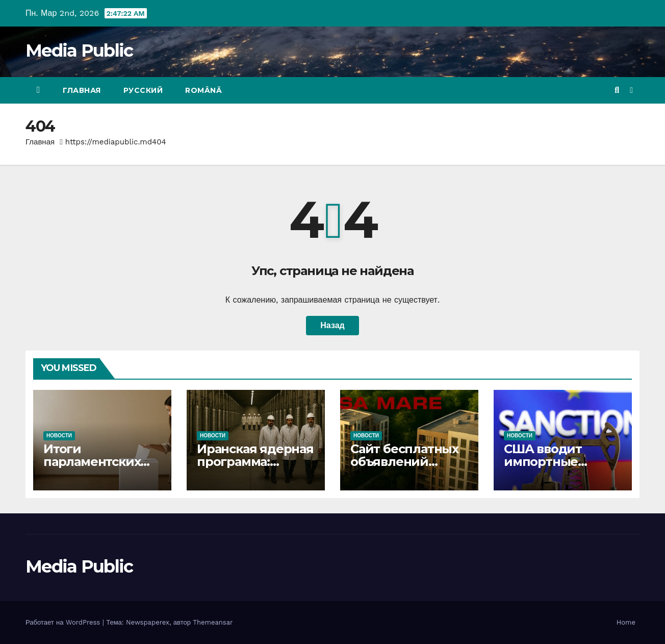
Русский (143, 90)
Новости (59, 436)
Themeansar (213, 622)
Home (626, 622)
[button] (617, 90)
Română (203, 90)
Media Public (79, 51)
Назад (332, 325)
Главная (82, 90)
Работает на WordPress (64, 622)
